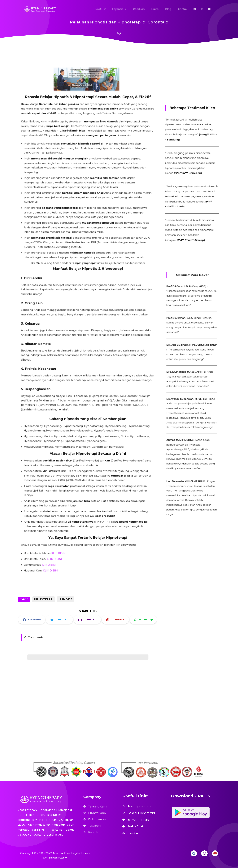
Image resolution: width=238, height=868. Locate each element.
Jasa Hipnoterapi (139, 806)
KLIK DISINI (62, 529)
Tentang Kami (98, 808)
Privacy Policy (98, 813)
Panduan (134, 833)
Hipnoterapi (44, 599)
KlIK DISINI (53, 540)
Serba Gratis (136, 826)
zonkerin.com (58, 858)
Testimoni (95, 825)
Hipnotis (66, 599)
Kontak (94, 830)
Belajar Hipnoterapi (141, 813)
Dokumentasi (98, 819)
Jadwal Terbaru (138, 820)
